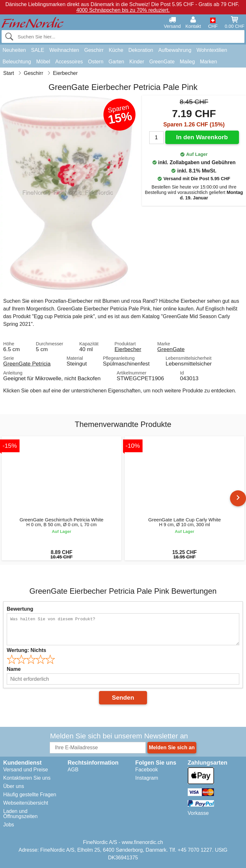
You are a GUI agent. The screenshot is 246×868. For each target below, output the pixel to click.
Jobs (9, 825)
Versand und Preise (26, 770)
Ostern (96, 62)
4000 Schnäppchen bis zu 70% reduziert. (123, 10)
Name (14, 669)
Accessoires (69, 62)
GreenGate (162, 62)
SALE (38, 50)
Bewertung (20, 609)
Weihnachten (64, 50)
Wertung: (26, 650)
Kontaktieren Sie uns (27, 778)
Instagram (147, 778)
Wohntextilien (212, 50)
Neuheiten (14, 50)
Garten (116, 62)
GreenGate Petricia (27, 364)
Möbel (43, 62)
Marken (208, 62)
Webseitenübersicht (26, 803)
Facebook (146, 770)
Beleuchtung (17, 62)
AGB (73, 770)
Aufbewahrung (175, 50)
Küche (116, 50)
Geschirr (94, 50)
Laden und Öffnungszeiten (20, 814)
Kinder (137, 62)
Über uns (14, 786)
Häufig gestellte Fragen (30, 795)
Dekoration (141, 50)
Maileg (187, 62)
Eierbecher (128, 349)
